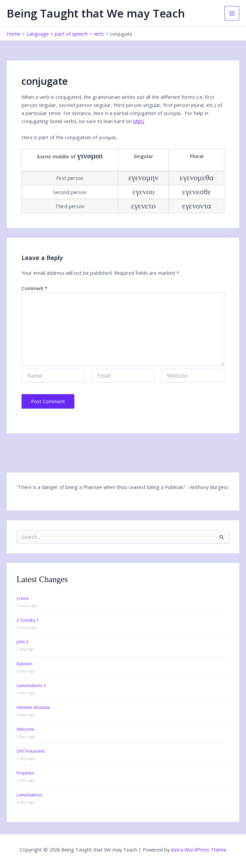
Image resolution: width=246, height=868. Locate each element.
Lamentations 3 (31, 686)
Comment (34, 288)
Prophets (25, 773)
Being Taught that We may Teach (96, 13)
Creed (22, 598)
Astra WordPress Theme (199, 850)
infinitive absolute (33, 707)
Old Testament (31, 751)
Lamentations (29, 795)
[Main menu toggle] (232, 13)
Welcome (25, 729)
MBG (138, 121)
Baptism (24, 664)
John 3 (22, 642)
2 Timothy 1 (28, 620)
